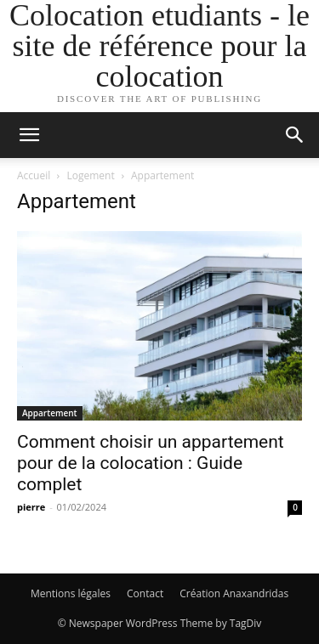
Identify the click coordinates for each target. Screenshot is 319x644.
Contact (145, 593)
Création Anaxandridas (234, 593)
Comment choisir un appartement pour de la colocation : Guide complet (151, 463)
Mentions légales (71, 593)
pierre (31, 507)
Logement (91, 175)
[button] (29, 135)
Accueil (34, 175)
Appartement (50, 413)
